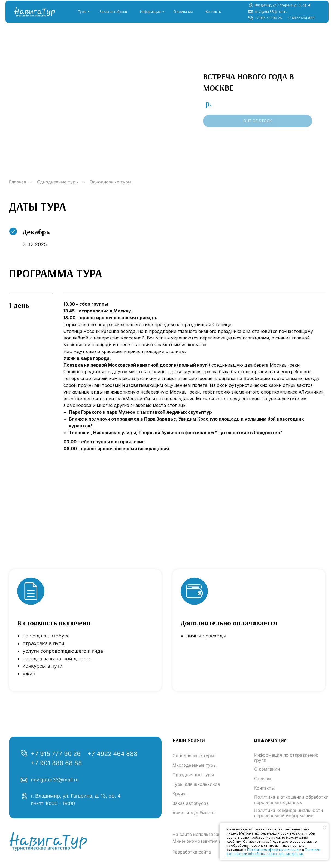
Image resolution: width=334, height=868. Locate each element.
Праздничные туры (193, 775)
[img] (34, 10)
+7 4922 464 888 (301, 18)
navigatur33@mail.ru (55, 780)
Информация (150, 12)
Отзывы (263, 778)
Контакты (214, 12)
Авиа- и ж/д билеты (194, 813)
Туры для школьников (196, 784)
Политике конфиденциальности (273, 850)
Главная (18, 182)
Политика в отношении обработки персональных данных (291, 800)
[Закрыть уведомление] (324, 827)
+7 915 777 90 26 (268, 18)
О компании (183, 12)
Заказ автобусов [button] (113, 12)
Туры (82, 12)
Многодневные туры (195, 765)
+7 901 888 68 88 (56, 763)
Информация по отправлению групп (286, 758)
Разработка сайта (192, 852)
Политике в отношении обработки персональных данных (273, 852)
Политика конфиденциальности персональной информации (289, 813)
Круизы (180, 794)
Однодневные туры (58, 182)
